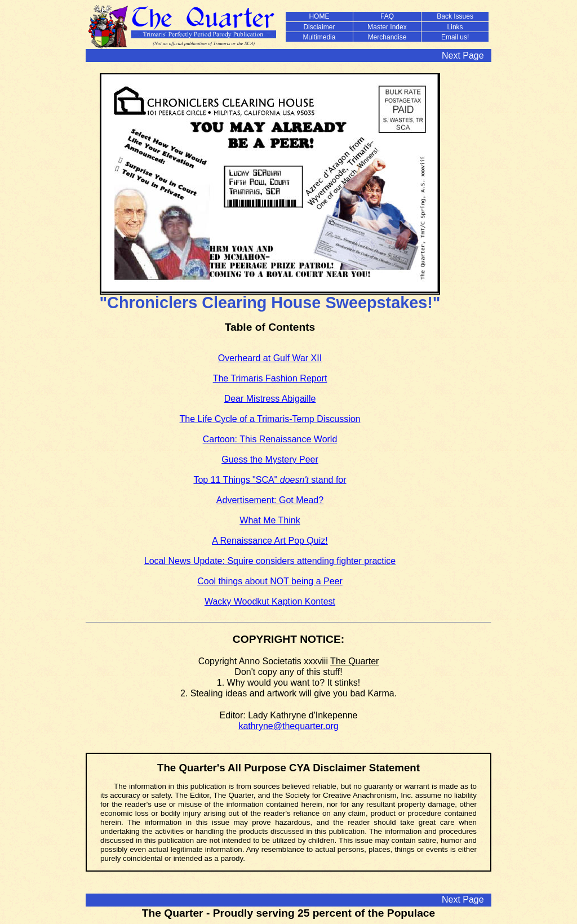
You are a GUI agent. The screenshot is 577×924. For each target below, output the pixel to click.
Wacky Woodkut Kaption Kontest (270, 601)
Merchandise (387, 37)
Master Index (387, 27)
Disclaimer (319, 27)
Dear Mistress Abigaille (270, 399)
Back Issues (455, 16)
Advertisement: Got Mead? (270, 500)
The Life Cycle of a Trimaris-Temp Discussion (270, 419)
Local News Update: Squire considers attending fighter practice (270, 561)
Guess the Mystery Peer (270, 459)
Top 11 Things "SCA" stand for (270, 480)
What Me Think (270, 520)
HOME (319, 16)
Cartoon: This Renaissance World (270, 439)
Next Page (463, 55)
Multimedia (319, 37)
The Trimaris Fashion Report (270, 378)
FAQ (387, 16)
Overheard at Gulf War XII (270, 358)
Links (455, 27)
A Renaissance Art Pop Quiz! (270, 541)
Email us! (455, 37)
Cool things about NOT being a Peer (270, 581)
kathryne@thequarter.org (288, 726)
